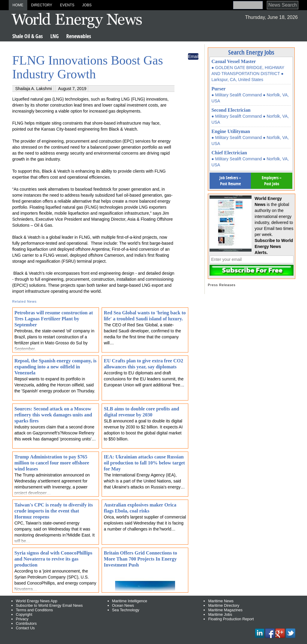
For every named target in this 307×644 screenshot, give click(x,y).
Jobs (87, 5)
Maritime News (221, 601)
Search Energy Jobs (251, 52)
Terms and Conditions (34, 610)
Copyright (24, 614)
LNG (55, 36)
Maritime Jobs (220, 614)
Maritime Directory (224, 605)
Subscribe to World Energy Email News (49, 605)
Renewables (79, 36)
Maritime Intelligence (130, 601)
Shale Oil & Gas (28, 36)
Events (67, 5)
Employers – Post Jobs (272, 181)
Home (18, 5)
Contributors (26, 623)
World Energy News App (37, 601)
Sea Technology (126, 610)
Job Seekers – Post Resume (230, 181)
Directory (42, 5)
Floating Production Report (231, 619)
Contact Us (25, 628)
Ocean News (123, 605)
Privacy (22, 619)
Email (193, 56)
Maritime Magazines (225, 610)
